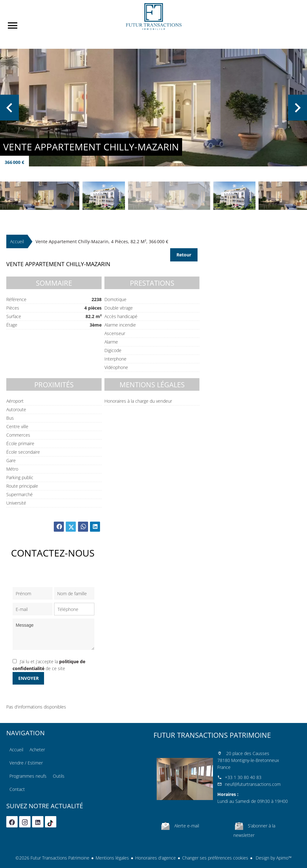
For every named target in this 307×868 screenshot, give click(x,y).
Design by (273, 858)
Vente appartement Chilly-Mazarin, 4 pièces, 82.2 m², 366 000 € (102, 241)
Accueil (153, 17)
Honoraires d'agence (156, 858)
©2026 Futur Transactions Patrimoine (52, 858)
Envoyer (28, 678)
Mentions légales (112, 858)
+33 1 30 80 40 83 (243, 777)
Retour (184, 255)
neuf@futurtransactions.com (253, 784)
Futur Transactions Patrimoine (212, 735)
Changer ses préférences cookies (215, 858)
